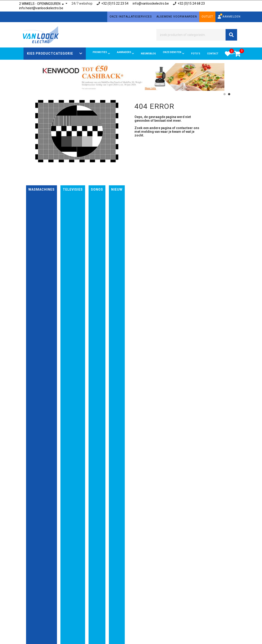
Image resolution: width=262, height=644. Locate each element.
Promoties (101, 53)
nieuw (117, 189)
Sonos (97, 189)
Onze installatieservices (131, 17)
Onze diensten (174, 53)
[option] (131, 77)
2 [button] (229, 94)
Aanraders (126, 53)
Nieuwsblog (148, 54)
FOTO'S (196, 54)
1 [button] (224, 94)
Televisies (73, 189)
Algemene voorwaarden (177, 17)
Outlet (207, 17)
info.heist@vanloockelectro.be (41, 8)
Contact (213, 54)
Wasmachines (42, 189)
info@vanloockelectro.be (151, 3)
